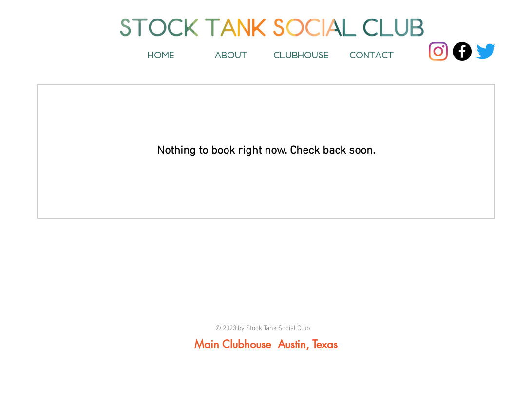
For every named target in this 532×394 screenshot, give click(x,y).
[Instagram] (438, 51)
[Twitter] (486, 51)
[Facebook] (462, 51)
